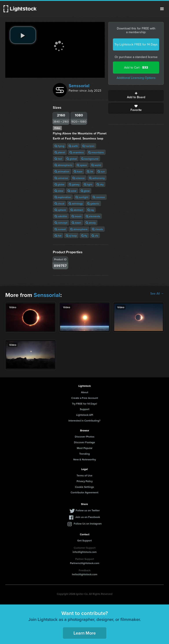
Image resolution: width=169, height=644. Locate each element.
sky (100, 184)
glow (85, 191)
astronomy (97, 178)
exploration (63, 197)
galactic (93, 204)
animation (62, 171)
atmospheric (63, 165)
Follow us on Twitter (88, 510)
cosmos (99, 197)
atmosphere (79, 229)
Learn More (85, 633)
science (79, 178)
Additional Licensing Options (136, 78)
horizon (88, 146)
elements (93, 216)
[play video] (23, 35)
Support (85, 409)
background (90, 159)
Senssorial (79, 86)
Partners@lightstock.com (85, 563)
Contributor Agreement (84, 492)
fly (84, 236)
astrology (76, 204)
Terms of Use (84, 475)
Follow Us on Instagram (88, 524)
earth (73, 146)
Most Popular (85, 448)
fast (58, 159)
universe (61, 178)
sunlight (82, 197)
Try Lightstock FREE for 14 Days (136, 44)
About (85, 392)
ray (91, 210)
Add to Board (136, 96)
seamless (77, 152)
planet (60, 152)
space (82, 165)
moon (76, 216)
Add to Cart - (136, 68)
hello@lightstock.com (85, 574)
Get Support (84, 540)
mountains (96, 152)
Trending (84, 454)
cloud (59, 204)
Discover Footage (84, 442)
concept (61, 223)
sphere (60, 210)
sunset (60, 229)
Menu (162, 9)
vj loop (71, 236)
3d (90, 171)
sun (101, 171)
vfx (95, 236)
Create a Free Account (85, 398)
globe (60, 184)
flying (59, 146)
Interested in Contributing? (84, 421)
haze (78, 171)
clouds (97, 229)
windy (91, 223)
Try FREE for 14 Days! (84, 404)
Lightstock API (85, 415)
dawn (76, 223)
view (59, 191)
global (72, 159)
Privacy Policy (85, 481)
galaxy (74, 184)
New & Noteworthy (85, 459)
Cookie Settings (84, 487)
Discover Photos (85, 437)
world (96, 165)
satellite (61, 216)
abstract (77, 210)
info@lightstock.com (85, 552)
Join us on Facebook (88, 517)
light (88, 184)
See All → (157, 294)
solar (72, 191)
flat (58, 236)
